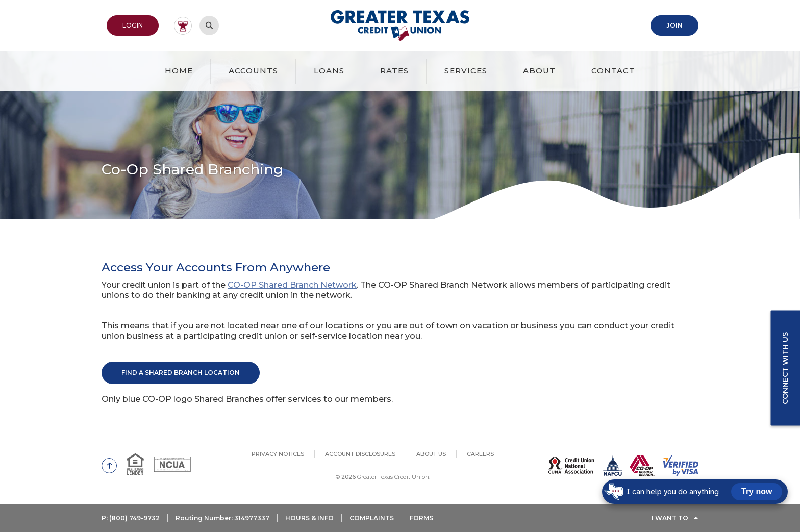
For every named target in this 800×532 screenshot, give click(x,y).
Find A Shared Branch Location (181, 373)
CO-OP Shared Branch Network (292, 285)
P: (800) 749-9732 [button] (131, 518)
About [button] (539, 71)
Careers (480, 454)
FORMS (421, 518)
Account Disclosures (360, 454)
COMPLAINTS (372, 518)
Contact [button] (613, 71)
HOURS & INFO (309, 518)
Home (179, 71)
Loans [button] (329, 71)
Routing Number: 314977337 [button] (222, 518)
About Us (431, 454)
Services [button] (466, 71)
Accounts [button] (253, 71)
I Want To (670, 518)
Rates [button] (394, 71)
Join (674, 25)
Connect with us (785, 368)
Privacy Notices (278, 454)
